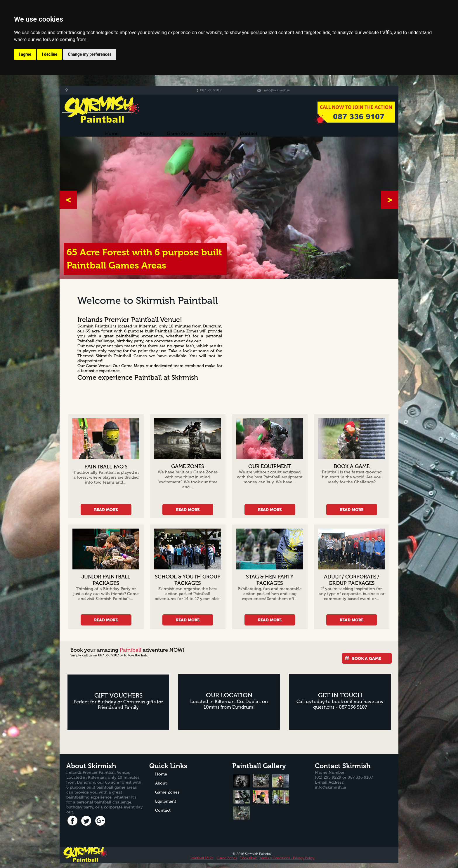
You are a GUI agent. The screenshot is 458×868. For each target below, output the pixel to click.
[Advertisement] (315, 330)
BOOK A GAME (366, 658)
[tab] (241, 781)
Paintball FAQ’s (202, 858)
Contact (249, 134)
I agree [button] (25, 54)
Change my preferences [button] (90, 54)
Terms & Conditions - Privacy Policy (287, 858)
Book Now (249, 858)
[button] (68, 200)
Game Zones (227, 858)
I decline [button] (50, 54)
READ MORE (106, 510)
